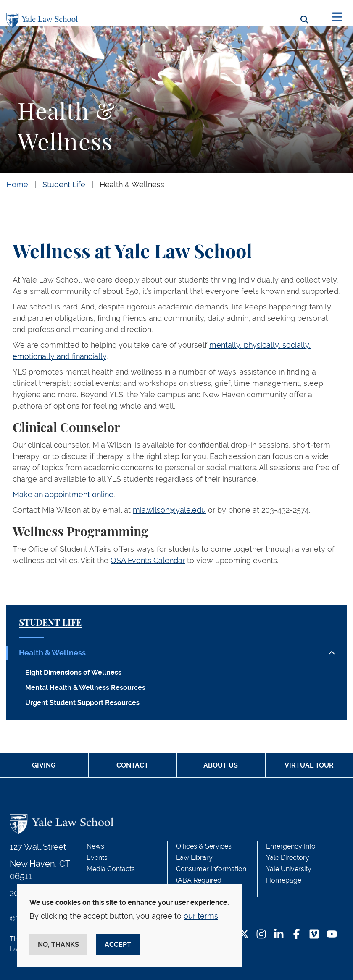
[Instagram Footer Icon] (261, 935)
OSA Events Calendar (148, 560)
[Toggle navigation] (337, 17)
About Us (221, 765)
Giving (44, 765)
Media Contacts (111, 869)
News (95, 846)
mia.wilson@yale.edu (169, 510)
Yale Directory (288, 858)
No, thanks (58, 945)
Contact (132, 765)
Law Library (194, 858)
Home (17, 185)
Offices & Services (204, 846)
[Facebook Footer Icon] (296, 935)
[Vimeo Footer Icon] (314, 935)
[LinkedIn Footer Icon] (279, 935)
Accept (118, 945)
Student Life (64, 185)
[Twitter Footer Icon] (244, 935)
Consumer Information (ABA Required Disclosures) (211, 880)
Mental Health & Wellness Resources (85, 688)
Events (97, 858)
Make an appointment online (63, 494)
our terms (201, 916)
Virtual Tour (309, 765)
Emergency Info (291, 846)
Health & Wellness (132, 185)
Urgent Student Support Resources (82, 703)
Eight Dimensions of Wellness (73, 672)
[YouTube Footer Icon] (332, 935)
